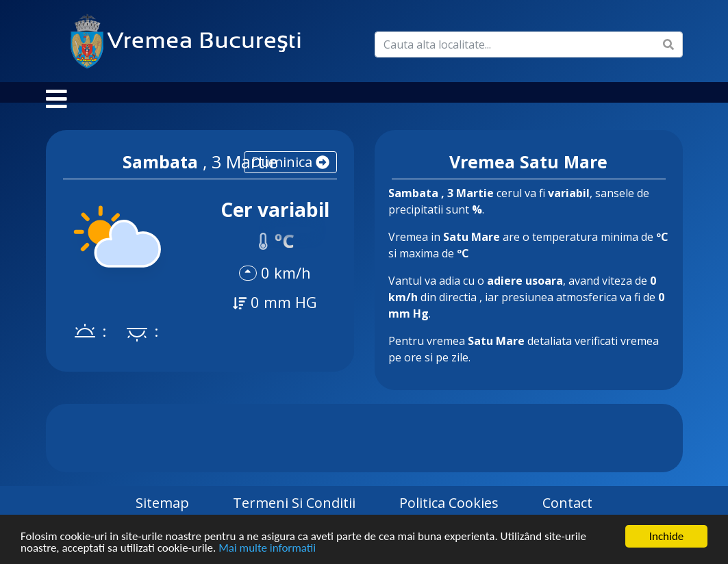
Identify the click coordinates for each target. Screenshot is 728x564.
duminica (290, 176)
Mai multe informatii (267, 549)
